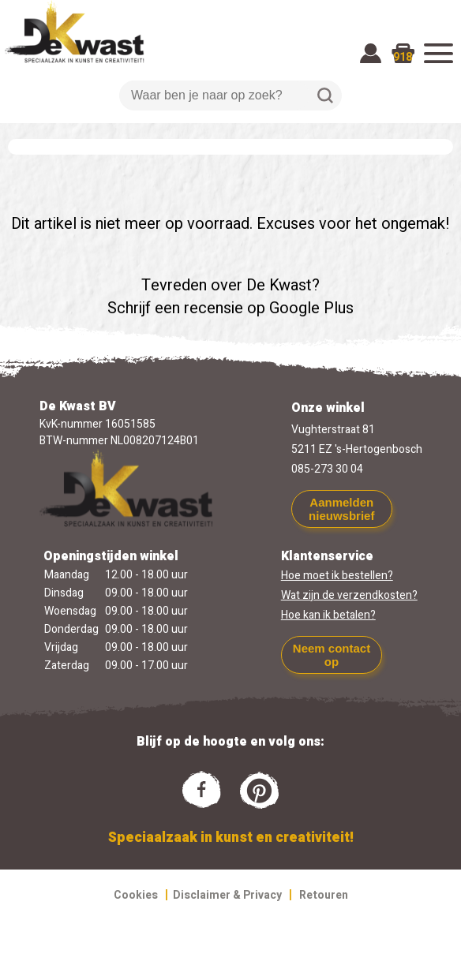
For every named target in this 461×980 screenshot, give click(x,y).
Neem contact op (332, 655)
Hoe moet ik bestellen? (337, 576)
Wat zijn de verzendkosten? (349, 595)
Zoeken (325, 95)
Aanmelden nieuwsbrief (341, 509)
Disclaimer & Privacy (227, 895)
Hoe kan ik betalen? (328, 615)
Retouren (324, 895)
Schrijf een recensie (175, 308)
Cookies (136, 895)
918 (403, 57)
